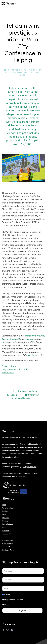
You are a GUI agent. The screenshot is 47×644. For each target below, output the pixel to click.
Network (6, 518)
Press (7, 605)
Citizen (7, 595)
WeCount (32, 355)
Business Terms (8, 550)
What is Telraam (8, 508)
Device (5, 511)
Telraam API (7, 534)
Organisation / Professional (16, 600)
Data (4, 514)
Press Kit (6, 531)
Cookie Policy (8, 544)
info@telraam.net (25, 463)
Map (4, 505)
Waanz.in (29, 339)
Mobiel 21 (15, 339)
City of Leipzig (9, 366)
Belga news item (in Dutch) (15, 369)
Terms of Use (7, 547)
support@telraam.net (28, 467)
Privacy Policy (8, 540)
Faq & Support (8, 524)
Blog (4, 527)
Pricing (5, 521)
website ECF (8, 373)
